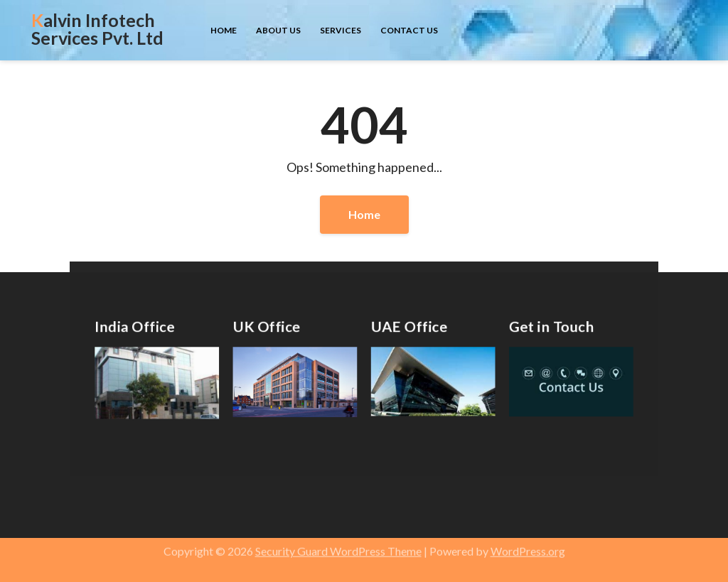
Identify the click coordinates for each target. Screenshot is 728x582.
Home (224, 30)
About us (278, 30)
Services (341, 30)
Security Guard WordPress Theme (338, 546)
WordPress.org (528, 546)
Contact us (409, 30)
